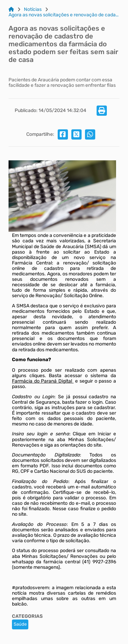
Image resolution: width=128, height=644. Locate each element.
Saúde (20, 624)
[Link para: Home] (11, 10)
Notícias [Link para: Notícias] (33, 10)
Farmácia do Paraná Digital (43, 381)
